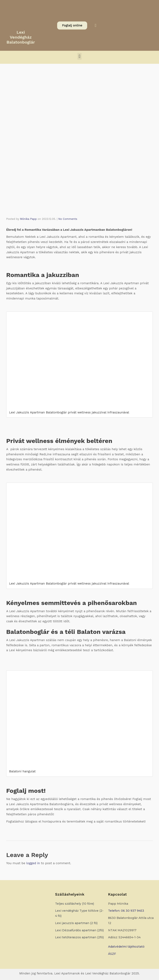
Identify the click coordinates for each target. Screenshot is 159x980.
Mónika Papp (28, 219)
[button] (79, 56)
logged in (33, 863)
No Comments (68, 219)
